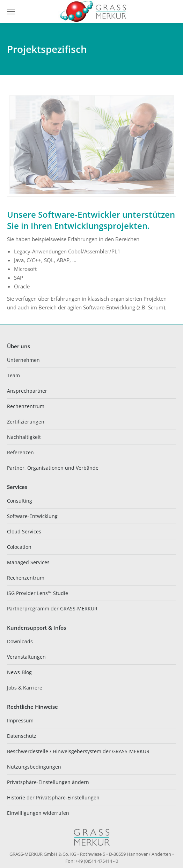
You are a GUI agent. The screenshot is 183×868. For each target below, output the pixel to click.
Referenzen (20, 452)
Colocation (19, 547)
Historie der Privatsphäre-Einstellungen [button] (53, 797)
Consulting (20, 501)
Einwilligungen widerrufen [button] (38, 813)
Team (13, 375)
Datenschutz (22, 736)
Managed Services (28, 562)
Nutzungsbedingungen (34, 767)
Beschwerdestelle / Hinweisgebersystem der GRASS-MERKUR (78, 751)
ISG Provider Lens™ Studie (38, 593)
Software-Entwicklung (32, 516)
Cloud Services (24, 531)
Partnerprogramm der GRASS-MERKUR (52, 608)
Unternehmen (23, 360)
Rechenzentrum (26, 406)
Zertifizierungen (26, 422)
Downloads (20, 641)
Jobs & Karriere (25, 688)
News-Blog (19, 672)
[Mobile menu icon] (11, 12)
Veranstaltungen (26, 657)
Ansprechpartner (27, 391)
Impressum (20, 720)
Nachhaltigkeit (24, 437)
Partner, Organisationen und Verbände (53, 468)
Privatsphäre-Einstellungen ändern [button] (48, 782)
